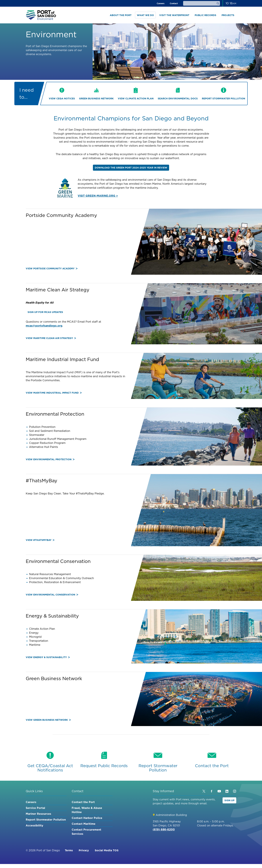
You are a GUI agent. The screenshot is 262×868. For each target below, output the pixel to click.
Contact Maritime (84, 824)
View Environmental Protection (50, 459)
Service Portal (35, 808)
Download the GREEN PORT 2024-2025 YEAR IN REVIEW (131, 168)
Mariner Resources (38, 814)
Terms (69, 850)
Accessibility (35, 825)
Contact (174, 3)
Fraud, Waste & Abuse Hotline (87, 810)
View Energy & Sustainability (48, 657)
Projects (228, 15)
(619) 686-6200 (164, 829)
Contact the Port (83, 802)
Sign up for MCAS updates (45, 312)
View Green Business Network (48, 720)
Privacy (84, 850)
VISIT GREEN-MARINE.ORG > (98, 196)
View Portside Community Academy (52, 269)
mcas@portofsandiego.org (44, 326)
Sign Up (229, 800)
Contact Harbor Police (87, 818)
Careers (161, 3)
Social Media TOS (107, 850)
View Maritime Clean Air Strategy (51, 338)
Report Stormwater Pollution (46, 820)
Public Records (205, 15)
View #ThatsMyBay (40, 540)
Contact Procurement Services (86, 832)
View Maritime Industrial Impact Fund (54, 393)
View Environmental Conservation (52, 595)
